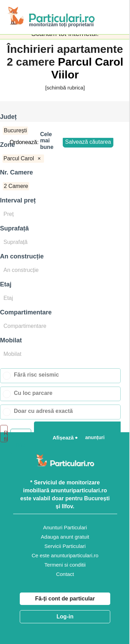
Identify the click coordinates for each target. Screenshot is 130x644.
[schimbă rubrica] (65, 88)
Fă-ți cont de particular (65, 599)
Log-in (65, 617)
